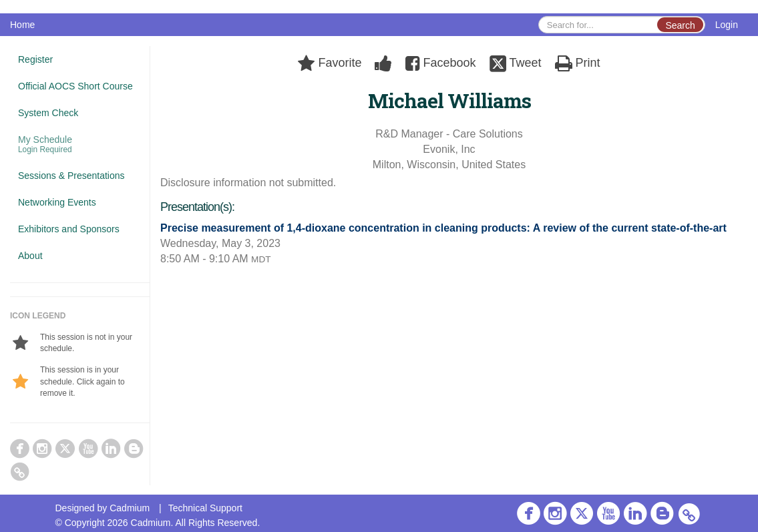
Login (727, 25)
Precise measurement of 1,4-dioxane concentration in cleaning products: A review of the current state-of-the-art (443, 228)
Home (22, 25)
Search (680, 25)
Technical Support (205, 508)
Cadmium (130, 508)
